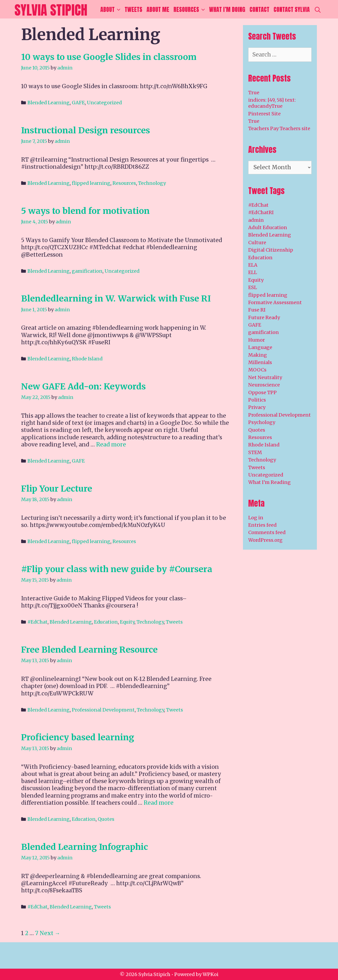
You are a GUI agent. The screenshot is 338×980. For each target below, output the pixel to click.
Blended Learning (49, 103)
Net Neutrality (265, 377)
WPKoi (210, 974)
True (254, 93)
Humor (257, 340)
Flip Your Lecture (57, 489)
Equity (127, 622)
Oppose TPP (262, 392)
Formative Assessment (275, 302)
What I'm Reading (269, 482)
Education (106, 622)
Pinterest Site (264, 114)
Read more (111, 444)
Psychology (262, 422)
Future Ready (264, 317)
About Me (158, 9)
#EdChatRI (261, 212)
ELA (253, 265)
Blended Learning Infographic (84, 847)
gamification (87, 271)
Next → (50, 933)
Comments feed (267, 532)
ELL (253, 272)
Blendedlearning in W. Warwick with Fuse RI (116, 299)
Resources (190, 10)
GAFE (78, 103)
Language (260, 347)
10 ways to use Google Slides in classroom (109, 57)
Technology (152, 183)
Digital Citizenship (271, 250)
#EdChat (37, 622)
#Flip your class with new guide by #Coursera (117, 569)
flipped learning (91, 183)
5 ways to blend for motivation (85, 211)
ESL (253, 287)
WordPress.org (265, 540)
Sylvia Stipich (51, 10)
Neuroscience (264, 385)
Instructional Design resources (86, 130)
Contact (259, 9)
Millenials (260, 362)
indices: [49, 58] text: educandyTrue (272, 103)
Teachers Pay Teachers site (279, 128)
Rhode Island (87, 359)
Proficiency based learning (78, 737)
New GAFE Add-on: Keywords (83, 387)
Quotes (106, 819)
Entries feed (262, 525)
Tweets (133, 9)
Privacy (257, 407)
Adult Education (268, 227)
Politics (257, 400)
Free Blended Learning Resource (89, 650)
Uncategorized (104, 103)
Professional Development (103, 710)
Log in (256, 518)
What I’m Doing (227, 9)
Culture (257, 242)
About (111, 10)
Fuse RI (257, 310)
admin (256, 220)
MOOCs (257, 370)
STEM (255, 452)
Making (258, 355)
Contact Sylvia (292, 9)
